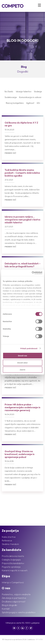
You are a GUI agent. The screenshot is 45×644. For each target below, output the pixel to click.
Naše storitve (9, 537)
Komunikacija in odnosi (30, 97)
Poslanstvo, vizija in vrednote (16, 594)
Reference (7, 541)
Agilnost (30, 103)
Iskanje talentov (24, 91)
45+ (38, 103)
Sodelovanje (11, 97)
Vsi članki (9, 91)
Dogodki (23, 71)
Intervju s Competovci (13, 582)
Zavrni (22, 370)
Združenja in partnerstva (14, 598)
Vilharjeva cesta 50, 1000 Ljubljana (22, 623)
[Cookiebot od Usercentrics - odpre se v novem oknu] (32, 273)
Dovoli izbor (23, 363)
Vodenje (38, 91)
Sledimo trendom (10, 544)
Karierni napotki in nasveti (15, 570)
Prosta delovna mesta (13, 556)
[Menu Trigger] (39, 5)
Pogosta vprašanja (11, 567)
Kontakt (6, 609)
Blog (24, 67)
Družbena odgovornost (14, 602)
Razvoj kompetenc (15, 103)
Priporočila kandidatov (13, 563)
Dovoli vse (22, 356)
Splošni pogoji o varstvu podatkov (19, 612)
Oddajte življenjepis (11, 560)
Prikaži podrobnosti (29, 348)
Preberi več (10, 153)
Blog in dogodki (9, 605)
